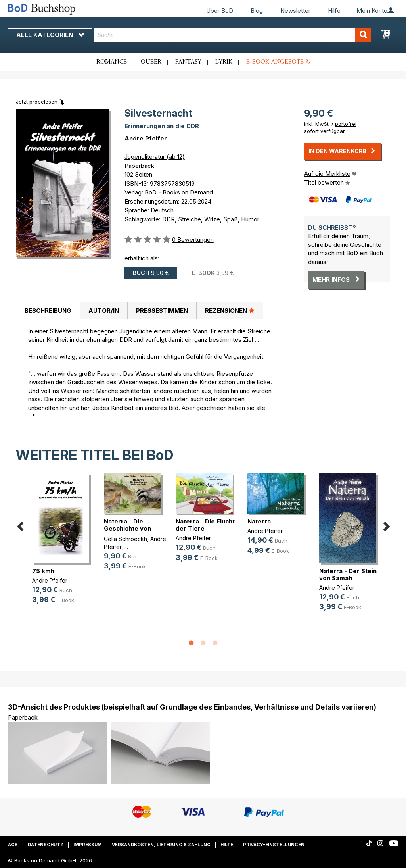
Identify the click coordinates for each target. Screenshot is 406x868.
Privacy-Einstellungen (274, 845)
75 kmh (43, 571)
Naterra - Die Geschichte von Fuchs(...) (127, 528)
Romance (112, 62)
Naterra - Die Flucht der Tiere (205, 525)
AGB (13, 845)
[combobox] (232, 35)
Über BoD (220, 11)
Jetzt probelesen (37, 102)
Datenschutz (46, 845)
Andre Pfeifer (146, 138)
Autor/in (104, 311)
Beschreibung (48, 311)
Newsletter (295, 11)
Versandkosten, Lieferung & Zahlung (161, 845)
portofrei (346, 124)
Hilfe (334, 11)
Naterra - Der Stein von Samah (348, 574)
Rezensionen (230, 310)
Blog (257, 11)
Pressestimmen (162, 311)
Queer (151, 62)
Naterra (259, 521)
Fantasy (188, 62)
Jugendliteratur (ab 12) (155, 157)
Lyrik (224, 62)
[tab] (48, 311)
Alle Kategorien (50, 35)
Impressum (88, 845)
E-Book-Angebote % (278, 62)
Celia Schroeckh (125, 539)
